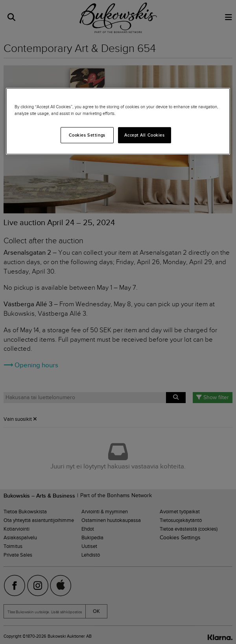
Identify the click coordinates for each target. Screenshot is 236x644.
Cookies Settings (87, 135)
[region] (118, 121)
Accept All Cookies (144, 135)
